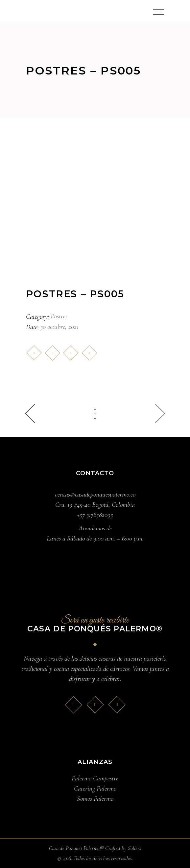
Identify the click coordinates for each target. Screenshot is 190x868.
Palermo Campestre (95, 778)
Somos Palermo (95, 799)
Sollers (134, 848)
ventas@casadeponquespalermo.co (95, 494)
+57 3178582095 (95, 515)
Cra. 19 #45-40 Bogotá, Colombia (95, 505)
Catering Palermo (95, 788)
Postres (59, 316)
